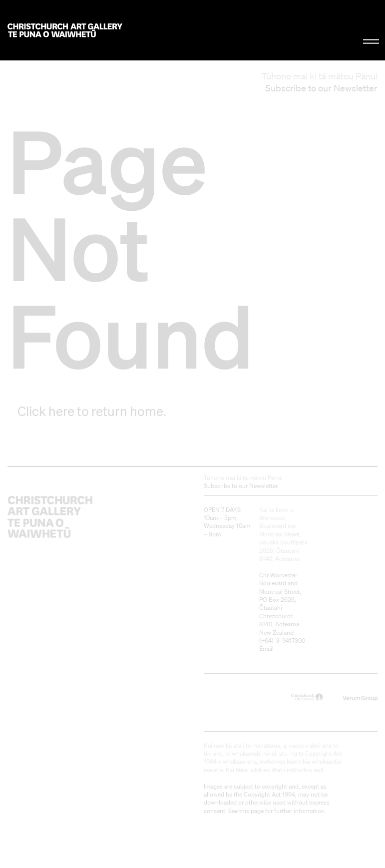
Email (266, 649)
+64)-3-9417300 (283, 641)
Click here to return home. (92, 411)
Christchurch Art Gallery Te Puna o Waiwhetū (65, 30)
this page (251, 811)
